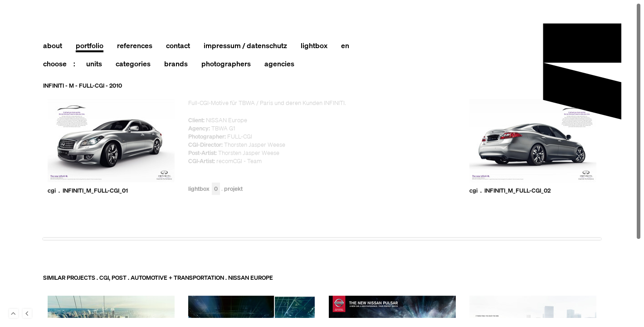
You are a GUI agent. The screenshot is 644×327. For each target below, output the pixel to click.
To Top (14, 313)
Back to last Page (27, 313)
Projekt (233, 189)
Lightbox (204, 189)
